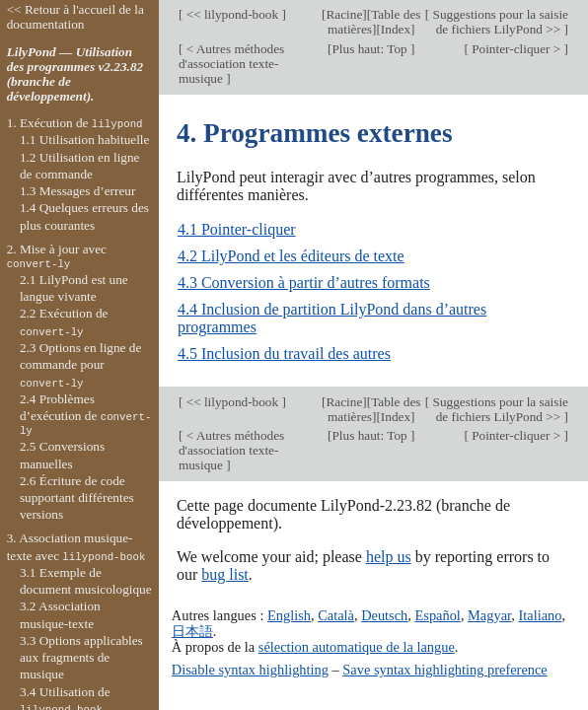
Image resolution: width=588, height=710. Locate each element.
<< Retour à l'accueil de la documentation (75, 17)
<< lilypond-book (232, 14)
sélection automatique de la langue (357, 647)
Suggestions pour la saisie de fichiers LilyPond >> (499, 22)
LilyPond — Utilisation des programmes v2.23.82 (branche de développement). (75, 74)
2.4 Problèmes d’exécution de (86, 415)
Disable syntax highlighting (250, 670)
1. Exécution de (75, 123)
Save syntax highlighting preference (444, 670)
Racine (344, 14)
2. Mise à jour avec (57, 256)
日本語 (192, 631)
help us (389, 557)
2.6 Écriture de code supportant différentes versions (77, 498)
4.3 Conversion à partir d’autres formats (304, 283)
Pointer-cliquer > (516, 49)
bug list (225, 574)
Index (396, 29)
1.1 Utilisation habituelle (85, 140)
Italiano (540, 615)
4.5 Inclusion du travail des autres (284, 354)
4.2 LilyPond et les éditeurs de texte (291, 256)
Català (336, 615)
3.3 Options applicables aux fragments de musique (81, 658)
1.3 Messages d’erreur (78, 191)
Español (438, 615)
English (289, 615)
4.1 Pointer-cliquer (237, 229)
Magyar (489, 615)
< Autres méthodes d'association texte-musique (231, 64)
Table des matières (374, 22)
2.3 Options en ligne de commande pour (80, 365)
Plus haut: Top (371, 49)
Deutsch (384, 615)
